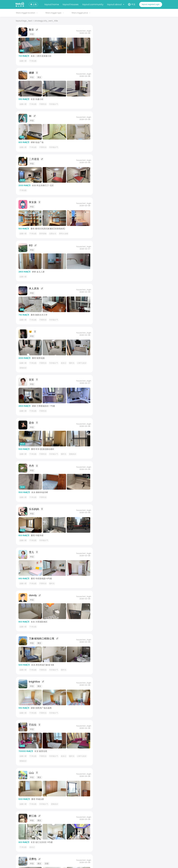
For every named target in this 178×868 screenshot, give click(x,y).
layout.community (93, 4)
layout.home (52, 4)
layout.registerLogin (151, 4)
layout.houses (71, 4)
